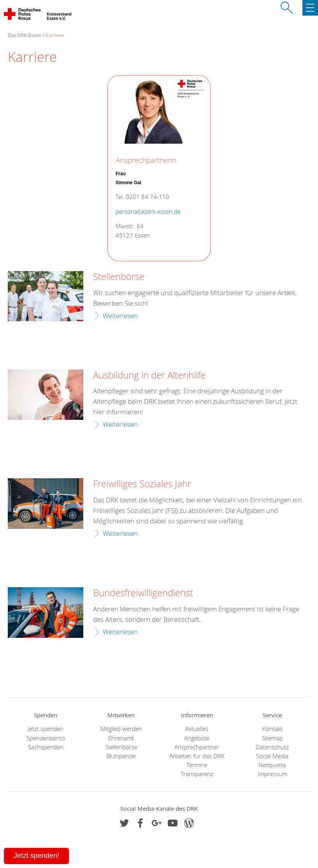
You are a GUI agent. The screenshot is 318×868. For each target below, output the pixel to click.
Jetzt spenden (46, 729)
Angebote (197, 738)
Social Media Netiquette (272, 761)
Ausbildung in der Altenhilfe (149, 375)
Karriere (55, 35)
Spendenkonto (46, 738)
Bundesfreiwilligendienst (143, 593)
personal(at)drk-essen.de (148, 212)
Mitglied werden (121, 729)
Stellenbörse (119, 277)
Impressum (272, 774)
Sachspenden (46, 747)
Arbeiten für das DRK (197, 756)
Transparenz (197, 774)
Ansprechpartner (197, 747)
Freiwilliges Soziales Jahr (142, 484)
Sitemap (272, 738)
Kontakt (272, 729)
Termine (197, 765)
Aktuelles (197, 729)
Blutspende (121, 756)
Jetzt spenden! (36, 856)
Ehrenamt (121, 738)
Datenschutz (272, 747)
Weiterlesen (120, 316)
